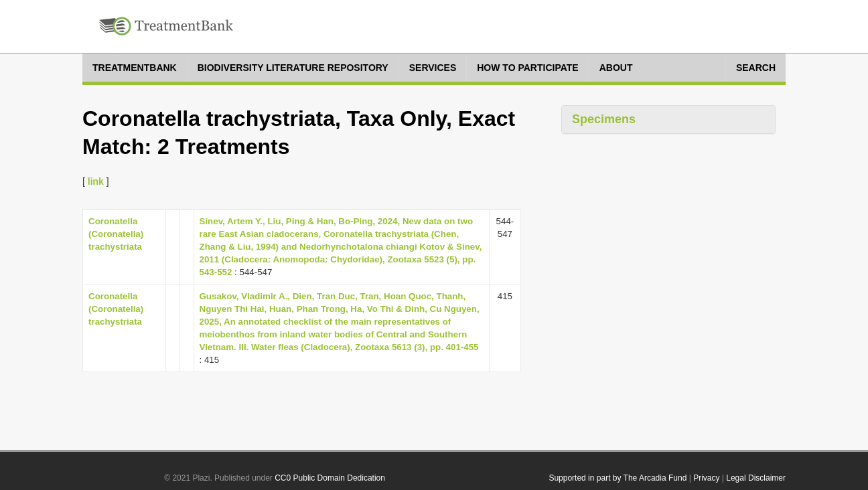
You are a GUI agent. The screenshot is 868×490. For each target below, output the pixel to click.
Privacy (706, 478)
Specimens (604, 119)
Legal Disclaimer (756, 478)
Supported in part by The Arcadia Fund (618, 478)
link (96, 181)
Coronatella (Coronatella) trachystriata (116, 234)
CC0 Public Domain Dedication (330, 478)
